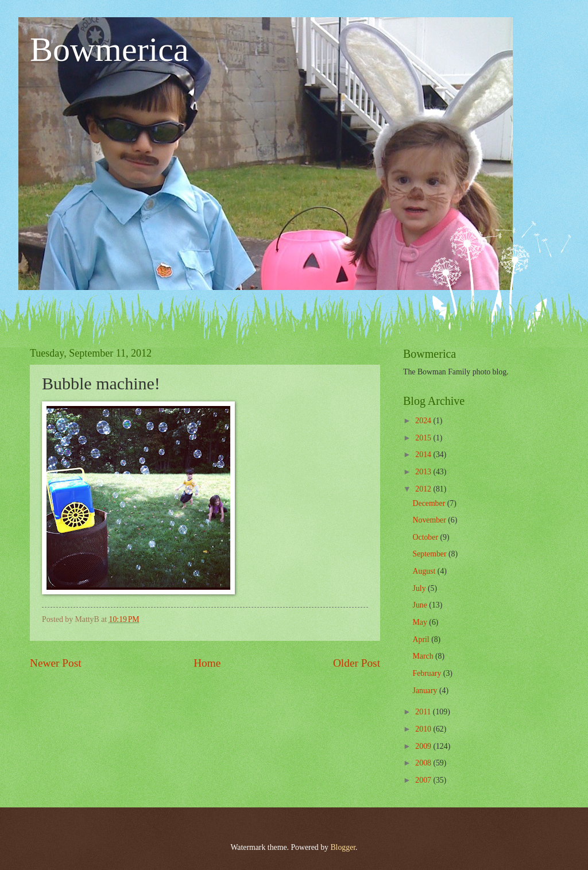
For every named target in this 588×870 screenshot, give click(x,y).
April (422, 639)
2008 (424, 763)
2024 (424, 421)
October (427, 537)
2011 (424, 712)
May (421, 622)
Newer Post (56, 663)
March (424, 656)
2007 (424, 780)
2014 (424, 455)
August (425, 571)
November (431, 520)
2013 (424, 472)
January (426, 691)
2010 (424, 729)
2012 (424, 489)
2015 (424, 438)
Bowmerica (109, 49)
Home (207, 663)
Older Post (357, 663)
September (431, 554)
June (421, 605)
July (420, 588)
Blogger (343, 847)
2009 (424, 746)
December (430, 503)
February (428, 673)
